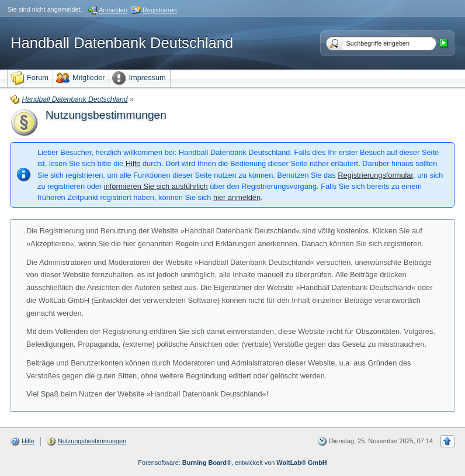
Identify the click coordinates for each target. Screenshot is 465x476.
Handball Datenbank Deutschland (122, 43)
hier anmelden (237, 197)
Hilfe (133, 163)
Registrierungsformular (375, 175)
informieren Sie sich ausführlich (156, 186)
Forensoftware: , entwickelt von (232, 463)
